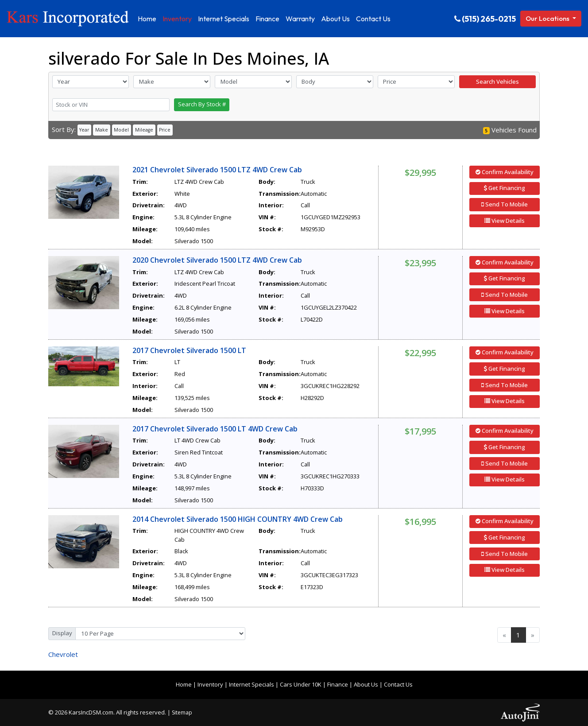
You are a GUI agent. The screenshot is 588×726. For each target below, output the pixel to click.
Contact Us (398, 684)
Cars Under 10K (301, 684)
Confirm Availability (505, 172)
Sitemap (182, 712)
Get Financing (505, 188)
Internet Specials (251, 684)
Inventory (210, 684)
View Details (505, 221)
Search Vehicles (497, 82)
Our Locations (548, 18)
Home (184, 684)
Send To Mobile (505, 204)
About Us (366, 684)
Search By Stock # (202, 104)
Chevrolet (63, 654)
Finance (338, 684)
